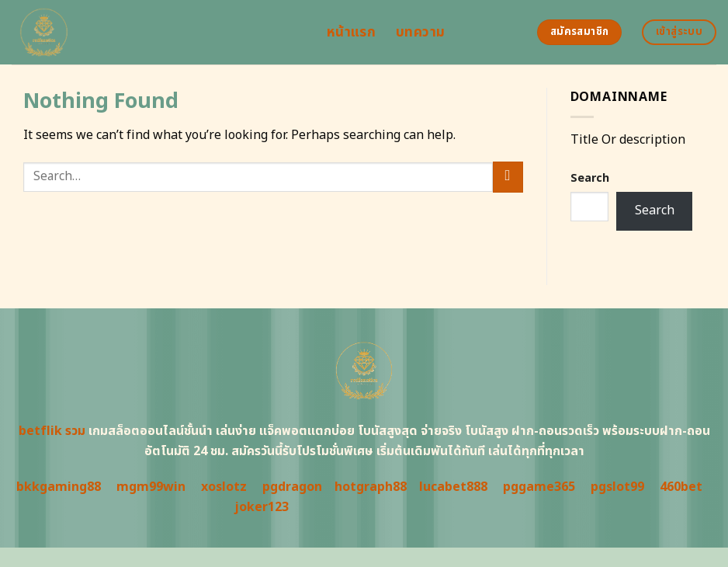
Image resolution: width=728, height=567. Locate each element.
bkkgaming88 (59, 487)
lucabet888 (453, 487)
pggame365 (539, 487)
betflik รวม (52, 431)
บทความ (420, 32)
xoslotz (224, 487)
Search (590, 178)
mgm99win (151, 487)
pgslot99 (617, 487)
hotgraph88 (371, 487)
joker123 (262, 507)
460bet (681, 487)
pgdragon (292, 487)
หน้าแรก (351, 32)
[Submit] (508, 177)
